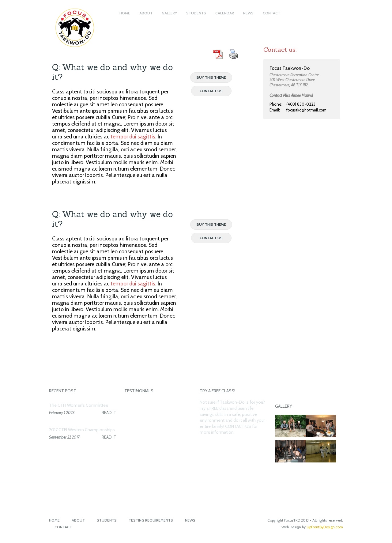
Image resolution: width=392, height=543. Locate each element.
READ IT (109, 413)
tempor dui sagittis (133, 136)
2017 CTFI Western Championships (82, 430)
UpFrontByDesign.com (325, 527)
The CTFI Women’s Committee (79, 405)
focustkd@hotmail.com (306, 110)
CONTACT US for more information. (229, 429)
